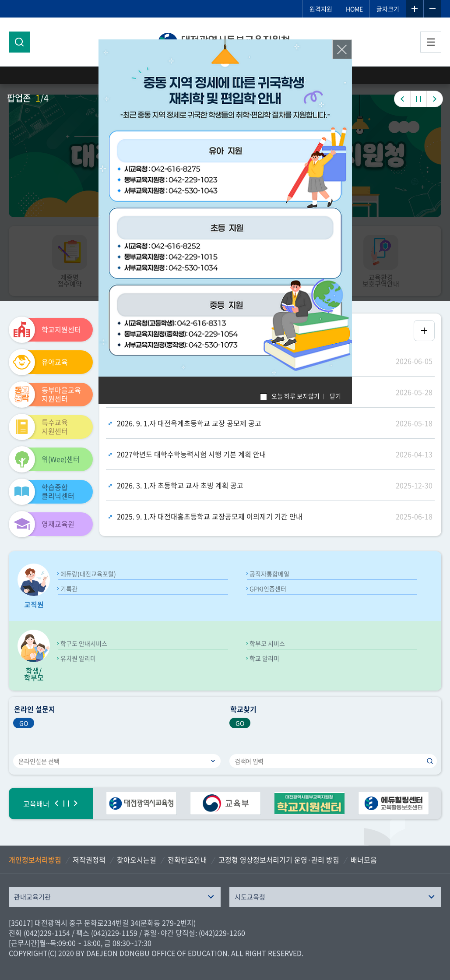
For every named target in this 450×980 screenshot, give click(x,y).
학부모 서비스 (267, 643)
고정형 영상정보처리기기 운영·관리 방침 (279, 860)
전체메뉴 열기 (431, 42)
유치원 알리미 (78, 658)
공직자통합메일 (269, 574)
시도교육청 (250, 897)
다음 (76, 804)
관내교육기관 (32, 897)
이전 (56, 804)
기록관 (69, 589)
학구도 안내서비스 (84, 643)
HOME (354, 9)
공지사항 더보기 (424, 331)
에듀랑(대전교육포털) (88, 574)
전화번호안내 (187, 860)
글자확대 (415, 9)
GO (24, 723)
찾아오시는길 (137, 860)
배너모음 (364, 860)
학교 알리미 (264, 658)
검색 (430, 761)
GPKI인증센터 (268, 589)
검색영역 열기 (19, 42)
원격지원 (321, 9)
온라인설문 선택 (39, 761)
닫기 (335, 396)
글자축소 (432, 9)
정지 (66, 804)
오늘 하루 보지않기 (295, 396)
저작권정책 (89, 860)
